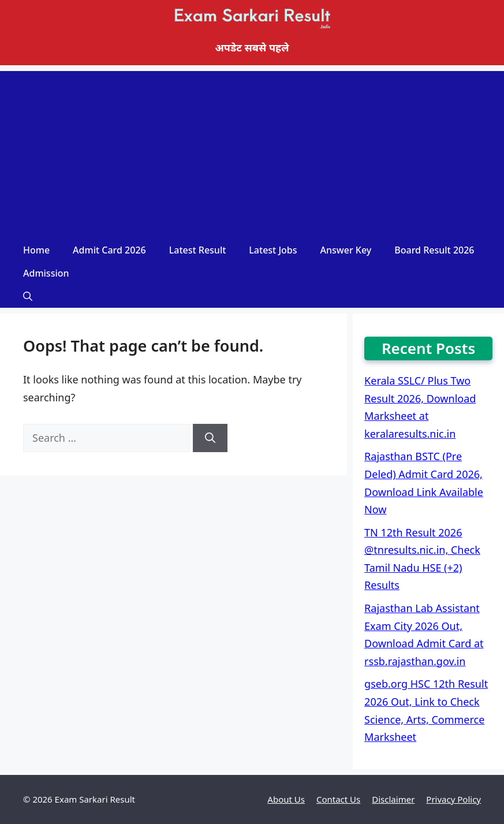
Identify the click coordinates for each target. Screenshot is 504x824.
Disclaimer (393, 799)
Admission (46, 273)
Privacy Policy (453, 799)
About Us (286, 799)
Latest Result (198, 250)
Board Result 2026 (434, 250)
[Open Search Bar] (28, 296)
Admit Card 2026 (109, 250)
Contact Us (338, 799)
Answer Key (346, 250)
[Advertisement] (252, 152)
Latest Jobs (273, 250)
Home (36, 250)
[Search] (210, 438)
